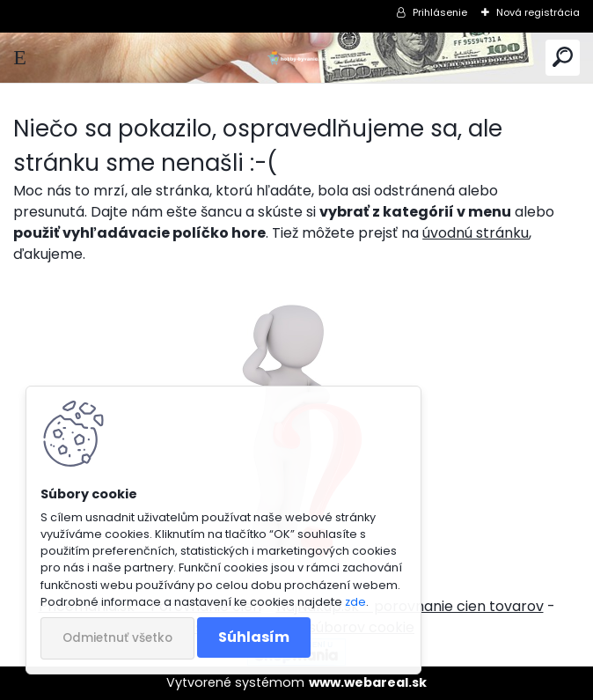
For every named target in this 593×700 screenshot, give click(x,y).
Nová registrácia (538, 12)
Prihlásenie (440, 12)
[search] (563, 58)
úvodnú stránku (476, 233)
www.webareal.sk (368, 682)
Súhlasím (254, 637)
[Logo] (296, 58)
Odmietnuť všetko (117, 638)
